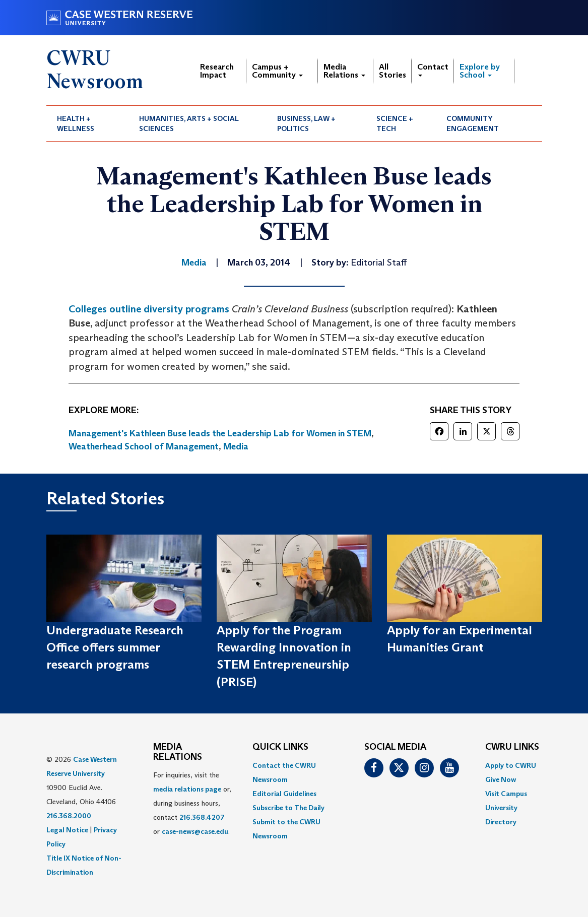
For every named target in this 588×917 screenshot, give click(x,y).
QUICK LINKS (280, 747)
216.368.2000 (69, 816)
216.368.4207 (202, 817)
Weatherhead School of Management (144, 446)
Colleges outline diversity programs (149, 309)
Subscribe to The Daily (288, 808)
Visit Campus (506, 794)
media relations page (187, 789)
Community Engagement (473, 123)
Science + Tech (395, 123)
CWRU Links (512, 747)
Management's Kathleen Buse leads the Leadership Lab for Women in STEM (220, 433)
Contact (433, 69)
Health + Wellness (76, 123)
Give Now (501, 779)
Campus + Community (277, 71)
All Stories (393, 71)
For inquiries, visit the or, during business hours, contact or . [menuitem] (192, 803)
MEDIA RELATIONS (178, 752)
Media (236, 446)
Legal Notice (67, 830)
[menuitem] (88, 123)
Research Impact (217, 71)
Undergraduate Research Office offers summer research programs (115, 647)
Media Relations (344, 71)
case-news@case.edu (195, 831)
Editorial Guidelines (284, 794)
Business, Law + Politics (306, 123)
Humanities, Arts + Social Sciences (189, 123)
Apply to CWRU (511, 765)
